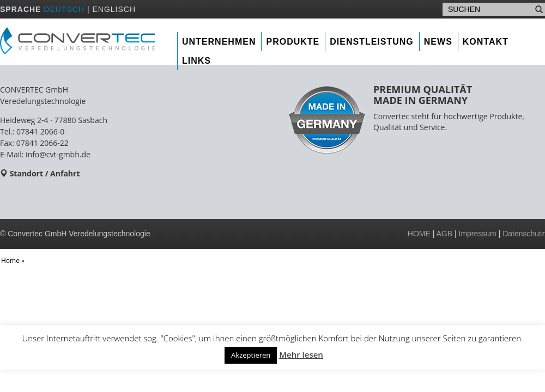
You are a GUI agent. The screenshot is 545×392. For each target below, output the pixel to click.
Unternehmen (219, 42)
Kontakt (486, 42)
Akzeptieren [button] (251, 355)
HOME (419, 234)
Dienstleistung (372, 42)
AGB (445, 234)
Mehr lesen (301, 354)
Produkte (293, 42)
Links (196, 61)
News (438, 42)
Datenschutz (524, 234)
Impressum (478, 234)
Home (10, 261)
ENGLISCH (114, 9)
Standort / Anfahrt (45, 173)
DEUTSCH (64, 9)
